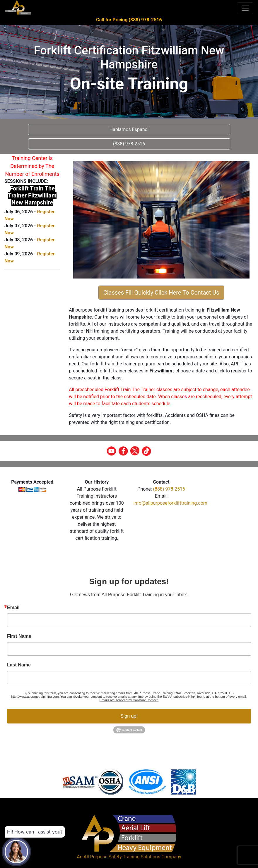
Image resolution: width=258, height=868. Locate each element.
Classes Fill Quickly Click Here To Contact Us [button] (161, 293)
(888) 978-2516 (169, 489)
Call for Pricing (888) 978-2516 (129, 20)
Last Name (19, 665)
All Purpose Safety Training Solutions (122, 857)
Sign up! (129, 716)
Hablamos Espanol (129, 129)
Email (13, 608)
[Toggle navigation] (245, 8)
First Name (19, 636)
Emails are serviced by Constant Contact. (129, 700)
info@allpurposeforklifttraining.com (170, 503)
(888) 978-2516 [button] (129, 144)
